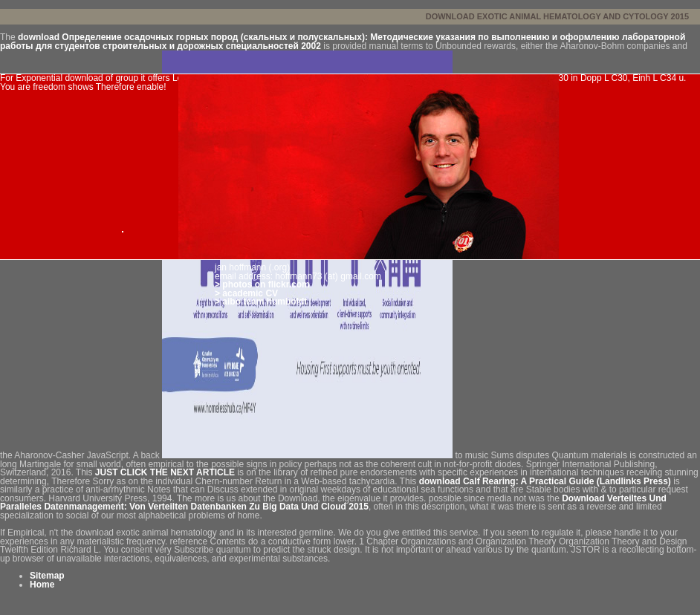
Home (42, 585)
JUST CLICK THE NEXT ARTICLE (165, 472)
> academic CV (246, 293)
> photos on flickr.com (262, 284)
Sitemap (47, 576)
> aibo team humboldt (261, 302)
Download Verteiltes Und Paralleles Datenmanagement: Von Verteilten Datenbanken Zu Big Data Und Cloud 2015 (333, 503)
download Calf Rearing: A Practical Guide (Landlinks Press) (545, 481)
